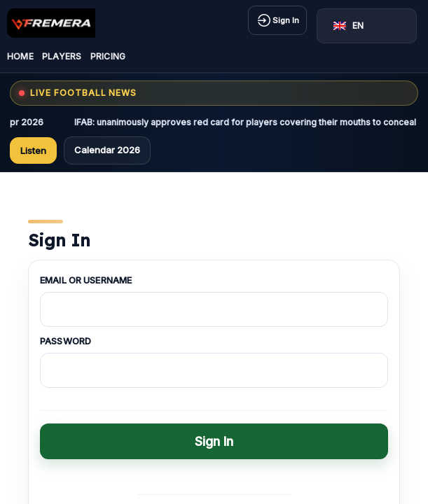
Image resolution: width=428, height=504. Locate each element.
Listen (33, 150)
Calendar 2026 (107, 150)
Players (62, 56)
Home (20, 56)
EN (348, 26)
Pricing (108, 56)
